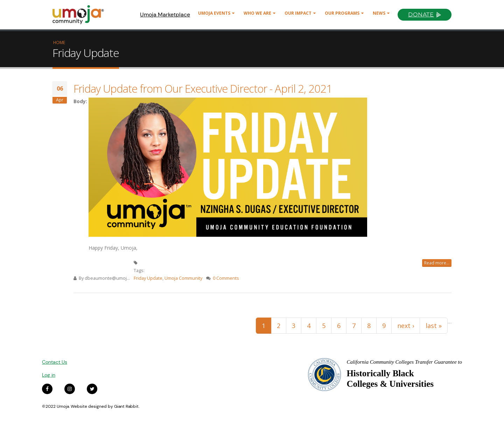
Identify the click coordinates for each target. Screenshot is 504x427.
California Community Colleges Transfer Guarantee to (404, 362)
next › (406, 326)
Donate (421, 15)
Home (59, 42)
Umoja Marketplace (165, 15)
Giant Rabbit (126, 406)
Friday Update (148, 278)
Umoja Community (183, 278)
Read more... (437, 263)
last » (434, 326)
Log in (49, 375)
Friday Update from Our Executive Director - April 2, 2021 (203, 88)
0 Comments (226, 278)
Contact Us (55, 362)
